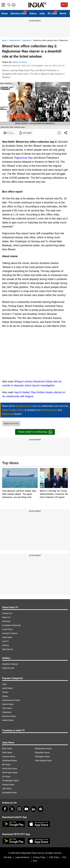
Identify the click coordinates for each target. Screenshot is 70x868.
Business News (9, 716)
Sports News (8, 704)
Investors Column (10, 633)
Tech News (7, 708)
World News (7, 688)
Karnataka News (9, 793)
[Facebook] (5, 809)
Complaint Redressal (11, 625)
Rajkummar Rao (23, 158)
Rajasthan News (42, 753)
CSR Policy (54, 857)
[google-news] (41, 809)
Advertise (6, 621)
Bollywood (27, 40)
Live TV (5, 641)
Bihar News (7, 749)
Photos (5, 692)
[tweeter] (12, 809)
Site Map (8, 857)
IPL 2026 (52, 14)
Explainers (7, 712)
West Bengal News (43, 761)
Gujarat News (8, 785)
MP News (6, 765)
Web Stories (8, 649)
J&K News (7, 789)
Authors (6, 645)
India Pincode (8, 668)
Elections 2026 (18, 14)
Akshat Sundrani (20, 62)
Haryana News (9, 757)
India (42, 14)
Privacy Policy (39, 857)
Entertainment (15, 40)
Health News (8, 720)
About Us (6, 617)
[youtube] (26, 809)
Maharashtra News (43, 749)
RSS (35, 861)
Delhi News (7, 753)
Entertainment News (11, 700)
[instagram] (19, 809)
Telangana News (42, 757)
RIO (65, 857)
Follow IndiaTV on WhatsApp (35, 432)
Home (5, 14)
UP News (6, 777)
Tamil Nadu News (10, 773)
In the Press (7, 629)
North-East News (10, 769)
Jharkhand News (10, 761)
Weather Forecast (10, 664)
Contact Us (7, 613)
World (63, 14)
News (4, 40)
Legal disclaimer (22, 857)
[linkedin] (33, 809)
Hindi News (7, 637)
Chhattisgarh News (11, 781)
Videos (33, 14)
